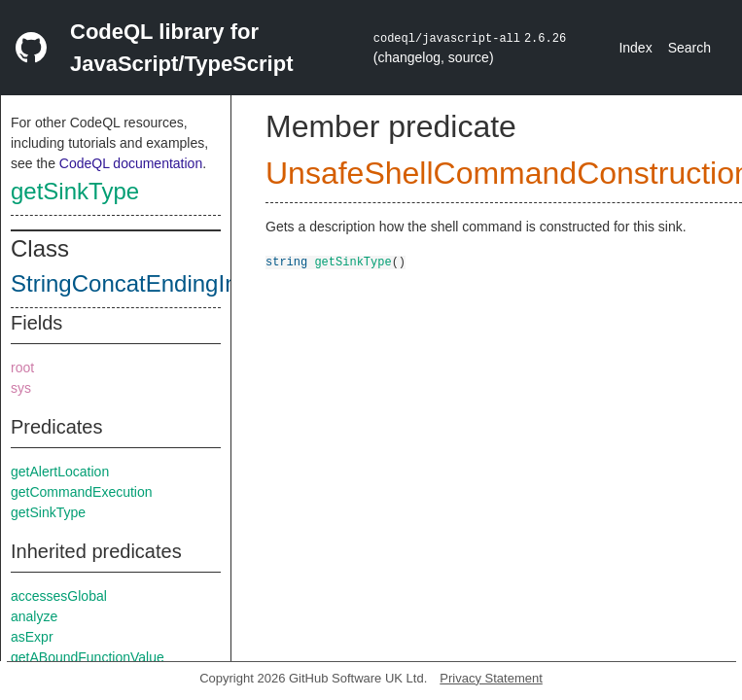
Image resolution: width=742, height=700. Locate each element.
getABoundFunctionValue (88, 657)
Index (635, 48)
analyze (34, 616)
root (22, 367)
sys (21, 388)
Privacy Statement (491, 678)
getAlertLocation (60, 472)
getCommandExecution (82, 492)
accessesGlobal (59, 596)
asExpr (32, 637)
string (286, 261)
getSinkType (75, 191)
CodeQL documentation (131, 163)
